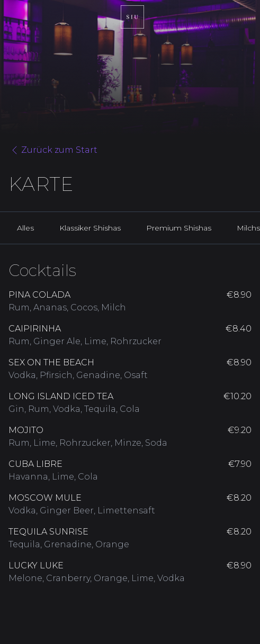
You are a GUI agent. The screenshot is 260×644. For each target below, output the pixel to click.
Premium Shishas (179, 228)
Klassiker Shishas (90, 228)
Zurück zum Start (53, 150)
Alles (25, 228)
